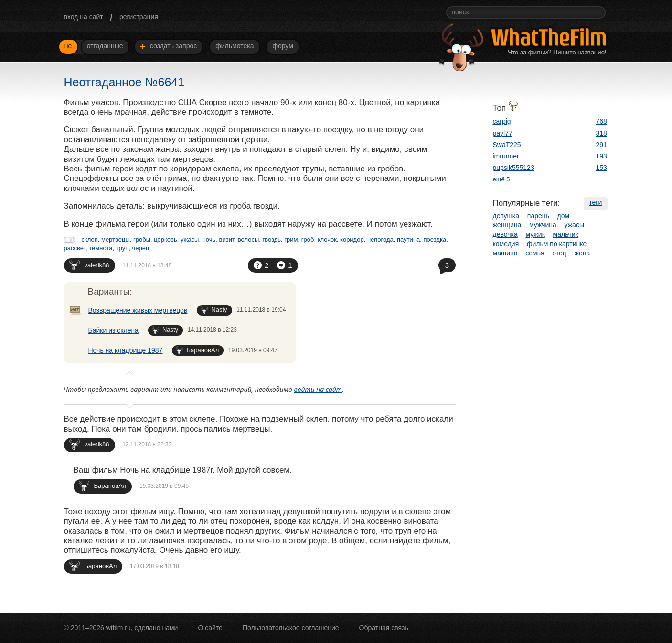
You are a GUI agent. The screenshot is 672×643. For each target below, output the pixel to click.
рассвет (75, 248)
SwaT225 (507, 145)
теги (595, 202)
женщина (507, 225)
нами (170, 628)
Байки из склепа (113, 330)
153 (602, 168)
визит (227, 239)
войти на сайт (318, 389)
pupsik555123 (514, 168)
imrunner (506, 156)
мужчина (543, 225)
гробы (142, 239)
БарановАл (197, 350)
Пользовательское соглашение (291, 628)
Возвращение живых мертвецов (138, 310)
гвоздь (272, 239)
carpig (502, 121)
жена (582, 253)
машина (505, 253)
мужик (535, 234)
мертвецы (116, 239)
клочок (327, 239)
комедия (506, 244)
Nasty (214, 310)
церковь (165, 239)
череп (140, 248)
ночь (209, 239)
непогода (380, 239)
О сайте (210, 628)
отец (559, 253)
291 (602, 145)
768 (602, 121)
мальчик (566, 234)
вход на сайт (84, 17)
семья (535, 253)
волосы (249, 239)
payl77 (503, 133)
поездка (435, 239)
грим (291, 239)
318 (602, 133)
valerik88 (89, 265)
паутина (408, 239)
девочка (505, 234)
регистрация (139, 17)
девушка (506, 216)
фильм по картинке (557, 244)
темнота (101, 248)
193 (602, 156)
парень (538, 216)
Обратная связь (384, 628)
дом (564, 216)
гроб (308, 239)
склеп (90, 239)
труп (123, 248)
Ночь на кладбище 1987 (126, 350)
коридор (352, 239)
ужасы (190, 239)
